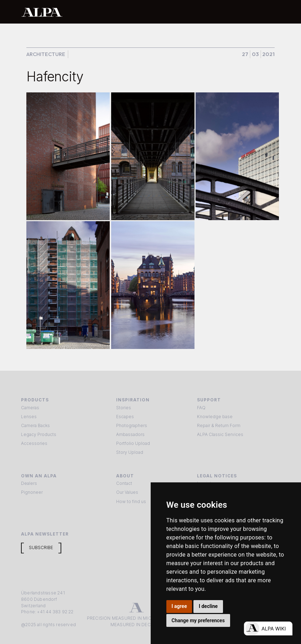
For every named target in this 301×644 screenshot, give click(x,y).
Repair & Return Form (219, 426)
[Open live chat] (268, 628)
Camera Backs (35, 426)
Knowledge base (215, 417)
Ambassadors (130, 435)
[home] (127, 12)
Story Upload (130, 452)
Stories (124, 408)
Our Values (127, 492)
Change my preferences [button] (198, 620)
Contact (124, 483)
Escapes (125, 417)
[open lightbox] (68, 156)
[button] (273, 12)
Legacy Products (39, 435)
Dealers (29, 483)
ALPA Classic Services (220, 435)
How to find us (131, 502)
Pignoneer (32, 492)
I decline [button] (208, 606)
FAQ (201, 408)
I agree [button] (179, 606)
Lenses (29, 417)
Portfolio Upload (133, 443)
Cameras (30, 408)
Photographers (132, 426)
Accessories (34, 443)
